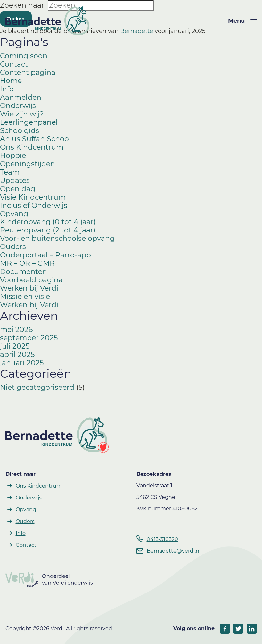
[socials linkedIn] (252, 629)
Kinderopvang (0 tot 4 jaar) (48, 222)
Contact (14, 64)
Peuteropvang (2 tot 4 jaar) (48, 230)
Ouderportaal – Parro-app (45, 255)
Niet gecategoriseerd (37, 387)
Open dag (18, 189)
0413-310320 (162, 539)
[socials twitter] (238, 629)
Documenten (24, 272)
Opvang (14, 214)
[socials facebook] (225, 629)
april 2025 (17, 354)
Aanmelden (21, 97)
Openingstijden (28, 164)
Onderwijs (18, 106)
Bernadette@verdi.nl (174, 551)
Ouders (13, 247)
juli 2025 (15, 346)
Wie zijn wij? (22, 114)
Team (10, 172)
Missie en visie (25, 297)
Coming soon (24, 56)
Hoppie (13, 156)
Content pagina (28, 72)
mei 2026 (16, 330)
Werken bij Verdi (29, 288)
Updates (15, 181)
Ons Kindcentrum (32, 147)
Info (7, 89)
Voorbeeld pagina (31, 280)
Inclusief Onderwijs (34, 205)
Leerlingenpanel (29, 122)
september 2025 (29, 338)
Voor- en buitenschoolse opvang (57, 238)
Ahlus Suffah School (35, 139)
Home (11, 81)
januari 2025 (22, 363)
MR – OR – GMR (27, 263)
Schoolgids (20, 131)
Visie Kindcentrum (33, 197)
